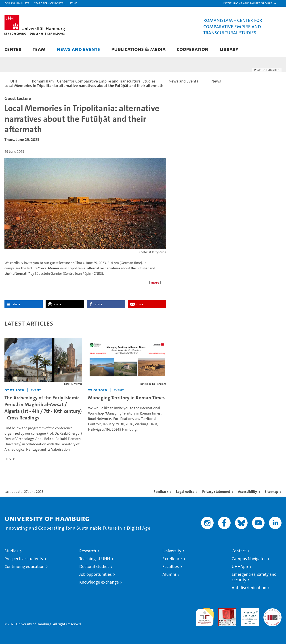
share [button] (17, 304)
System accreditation (272, 613)
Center (13, 49)
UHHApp (240, 567)
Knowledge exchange (99, 582)
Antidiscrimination (249, 588)
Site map (271, 492)
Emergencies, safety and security (254, 577)
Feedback (161, 492)
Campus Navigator (249, 559)
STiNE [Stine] (73, 3)
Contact (239, 551)
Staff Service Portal (49, 3)
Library (229, 49)
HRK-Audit (249, 611)
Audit (223, 611)
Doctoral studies (94, 567)
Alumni (169, 574)
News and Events (78, 49)
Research (88, 551)
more (155, 282)
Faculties (171, 567)
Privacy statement (216, 492)
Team (39, 49)
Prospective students (24, 559)
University (172, 551)
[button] (250, 3)
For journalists (17, 3)
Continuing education (24, 567)
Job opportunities (96, 574)
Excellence (172, 559)
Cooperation (193, 49)
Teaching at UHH (95, 559)
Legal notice (185, 492)
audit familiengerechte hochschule (205, 615)
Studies (11, 551)
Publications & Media (138, 49)
